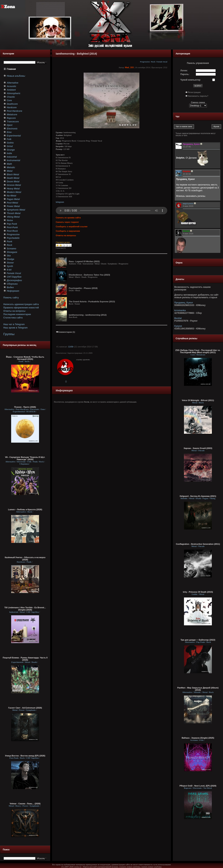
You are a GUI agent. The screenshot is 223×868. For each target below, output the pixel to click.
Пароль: (185, 74)
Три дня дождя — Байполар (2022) (198, 640)
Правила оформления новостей (21, 308)
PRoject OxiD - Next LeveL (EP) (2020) (198, 786)
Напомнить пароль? (198, 96)
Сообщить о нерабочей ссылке (72, 227)
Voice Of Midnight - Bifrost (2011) (198, 400)
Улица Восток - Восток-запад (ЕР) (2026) (25, 756)
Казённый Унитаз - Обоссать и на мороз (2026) (25, 558)
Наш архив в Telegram (15, 328)
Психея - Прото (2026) (25, 407)
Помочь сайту (11, 298)
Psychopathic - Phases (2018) (83, 288)
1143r (71, 347)
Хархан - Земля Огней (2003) (198, 448)
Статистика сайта (13, 318)
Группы (9, 334)
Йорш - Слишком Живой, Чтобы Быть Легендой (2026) (25, 358)
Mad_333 (129, 67)
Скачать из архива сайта (68, 218)
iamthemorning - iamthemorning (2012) (88, 315)
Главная (11, 69)
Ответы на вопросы (14, 311)
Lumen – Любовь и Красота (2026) (25, 509)
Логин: (184, 71)
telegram (60, 202)
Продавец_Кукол (184, 303)
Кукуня (178, 326)
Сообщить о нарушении (68, 231)
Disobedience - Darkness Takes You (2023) (89, 275)
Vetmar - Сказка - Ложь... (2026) (25, 804)
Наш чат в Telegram (14, 324)
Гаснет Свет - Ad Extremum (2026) (25, 708)
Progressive (145, 62)
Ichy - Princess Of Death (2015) (198, 592)
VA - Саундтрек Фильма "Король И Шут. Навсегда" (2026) (25, 458)
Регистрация (194, 92)
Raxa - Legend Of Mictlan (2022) (84, 261)
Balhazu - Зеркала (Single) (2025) (198, 738)
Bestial (178, 318)
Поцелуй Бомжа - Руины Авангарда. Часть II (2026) (25, 659)
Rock (153, 62)
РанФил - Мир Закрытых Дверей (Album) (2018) (198, 689)
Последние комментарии (17, 314)
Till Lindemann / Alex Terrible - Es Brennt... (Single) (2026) (25, 609)
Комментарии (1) (65, 332)
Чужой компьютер (190, 80)
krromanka (180, 310)
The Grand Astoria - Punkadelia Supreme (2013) (92, 302)
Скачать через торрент (67, 222)
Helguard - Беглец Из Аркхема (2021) (198, 496)
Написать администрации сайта (21, 304)
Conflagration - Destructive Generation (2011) (198, 544)
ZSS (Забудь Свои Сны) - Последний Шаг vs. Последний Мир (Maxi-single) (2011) (198, 351)
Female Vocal (162, 62)
